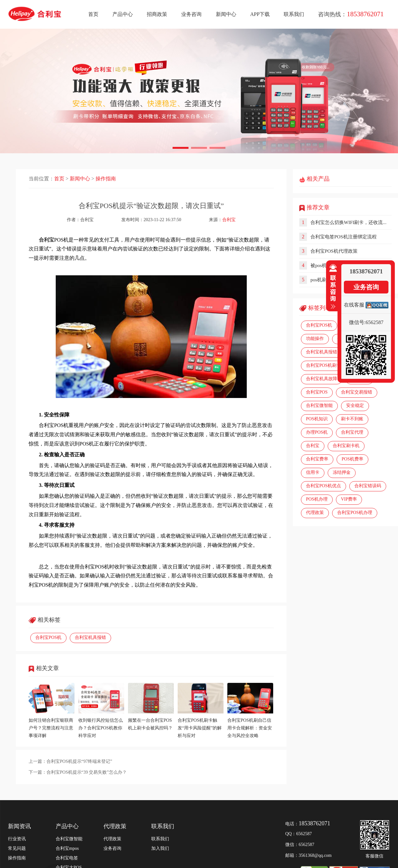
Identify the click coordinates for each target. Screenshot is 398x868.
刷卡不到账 (352, 419)
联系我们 (294, 14)
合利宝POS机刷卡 (323, 365)
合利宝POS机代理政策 (334, 251)
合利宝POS (317, 392)
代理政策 (315, 513)
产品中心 (123, 14)
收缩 (332, 287)
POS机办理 (317, 499)
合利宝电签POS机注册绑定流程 (344, 237)
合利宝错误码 (368, 486)
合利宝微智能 (319, 405)
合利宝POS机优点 (323, 486)
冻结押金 (342, 472)
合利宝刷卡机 (346, 446)
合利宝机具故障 (322, 379)
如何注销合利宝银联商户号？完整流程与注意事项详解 (51, 728)
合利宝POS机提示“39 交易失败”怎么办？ (87, 772)
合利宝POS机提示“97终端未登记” (79, 761)
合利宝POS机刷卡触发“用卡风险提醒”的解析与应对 (200, 728)
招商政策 (157, 14)
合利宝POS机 (48, 637)
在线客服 (354, 305)
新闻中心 (226, 14)
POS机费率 (352, 459)
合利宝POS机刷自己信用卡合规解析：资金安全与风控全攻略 (250, 728)
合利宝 (229, 220)
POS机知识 (317, 419)
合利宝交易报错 (357, 392)
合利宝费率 (317, 459)
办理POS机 (317, 432)
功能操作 (315, 339)
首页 (93, 14)
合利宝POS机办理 (355, 513)
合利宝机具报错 (90, 637)
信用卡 (313, 472)
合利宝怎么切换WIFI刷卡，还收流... (348, 222)
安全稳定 (355, 405)
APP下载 (260, 14)
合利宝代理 (352, 432)
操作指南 (106, 179)
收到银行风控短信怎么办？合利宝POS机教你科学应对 (101, 728)
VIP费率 (349, 499)
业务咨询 (191, 14)
